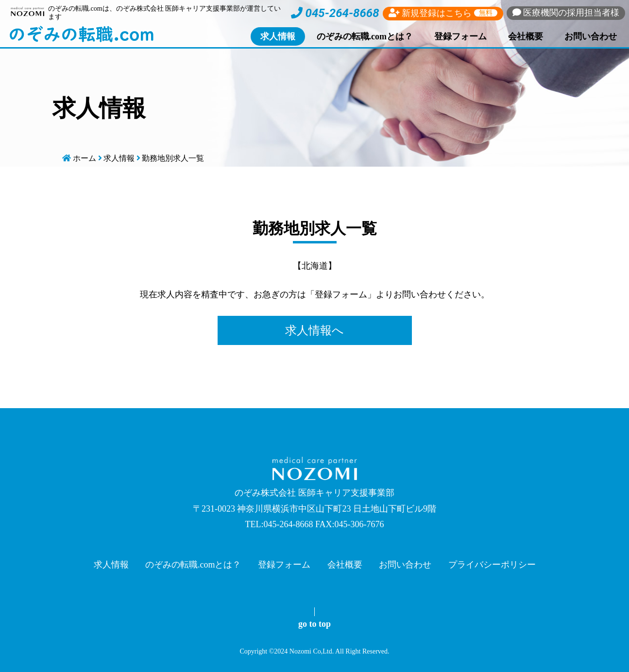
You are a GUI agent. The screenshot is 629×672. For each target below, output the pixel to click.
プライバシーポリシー (492, 565)
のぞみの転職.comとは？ (365, 36)
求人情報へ (314, 330)
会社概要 (526, 36)
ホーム (85, 158)
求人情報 (278, 36)
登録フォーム (460, 36)
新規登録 (443, 13)
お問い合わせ (591, 36)
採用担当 (566, 13)
